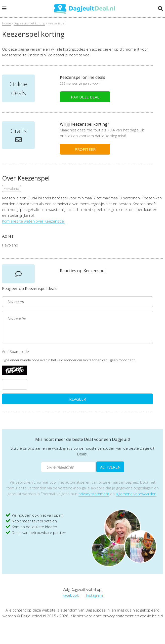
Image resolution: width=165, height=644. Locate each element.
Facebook (71, 595)
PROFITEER (85, 149)
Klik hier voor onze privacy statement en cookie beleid (117, 616)
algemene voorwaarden (136, 494)
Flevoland (11, 188)
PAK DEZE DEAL (85, 97)
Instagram (94, 595)
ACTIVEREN (110, 467)
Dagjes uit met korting (29, 23)
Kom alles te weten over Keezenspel (33, 221)
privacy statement (94, 494)
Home (7, 23)
